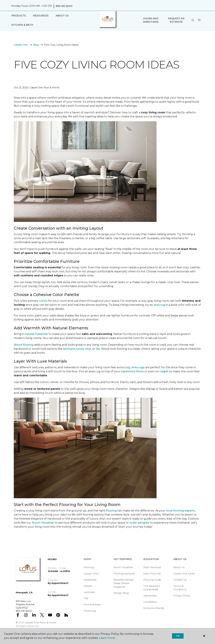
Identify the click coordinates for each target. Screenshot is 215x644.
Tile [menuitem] (86, 598)
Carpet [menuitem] (88, 586)
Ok (178, 636)
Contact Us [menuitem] (180, 580)
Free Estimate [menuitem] (92, 605)
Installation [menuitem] (150, 602)
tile (98, 349)
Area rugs (138, 367)
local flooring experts (180, 511)
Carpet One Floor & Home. (41, 623)
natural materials (36, 334)
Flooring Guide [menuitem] (152, 580)
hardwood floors (132, 371)
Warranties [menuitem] (150, 596)
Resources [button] (41, 16)
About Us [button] (62, 16)
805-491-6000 (64, 6)
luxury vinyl (84, 349)
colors (43, 301)
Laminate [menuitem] (89, 592)
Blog (36, 45)
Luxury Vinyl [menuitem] (91, 574)
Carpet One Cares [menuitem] (184, 574)
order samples (139, 523)
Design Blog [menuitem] (121, 593)
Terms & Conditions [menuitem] (180, 588)
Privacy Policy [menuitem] (182, 596)
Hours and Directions (151, 20)
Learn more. (107, 638)
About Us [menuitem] (179, 567)
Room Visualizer (43, 523)
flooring (111, 511)
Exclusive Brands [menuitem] (154, 608)
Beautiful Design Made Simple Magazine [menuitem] (124, 583)
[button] (193, 20)
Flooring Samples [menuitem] (124, 574)
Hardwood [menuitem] (90, 580)
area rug (159, 305)
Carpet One (21, 45)
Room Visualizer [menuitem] (123, 567)
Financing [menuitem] (90, 611)
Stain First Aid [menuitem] (152, 574)
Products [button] (19, 16)
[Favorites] (199, 20)
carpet (164, 371)
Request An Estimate (176, 20)
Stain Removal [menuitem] (152, 567)
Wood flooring (24, 345)
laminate (69, 349)
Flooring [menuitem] (89, 567)
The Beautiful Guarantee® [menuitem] (152, 588)
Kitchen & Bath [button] (22, 25)
